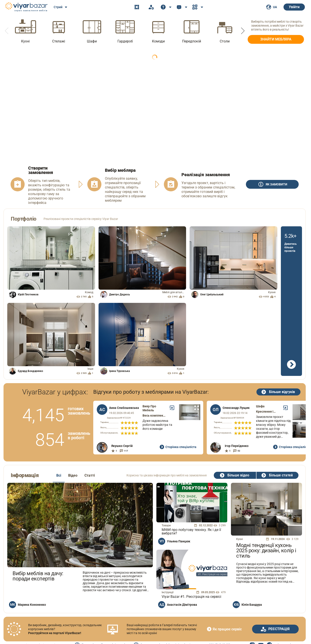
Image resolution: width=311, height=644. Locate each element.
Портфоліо (24, 219)
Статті (90, 475)
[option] (25, 31)
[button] (7, 31)
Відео (73, 475)
